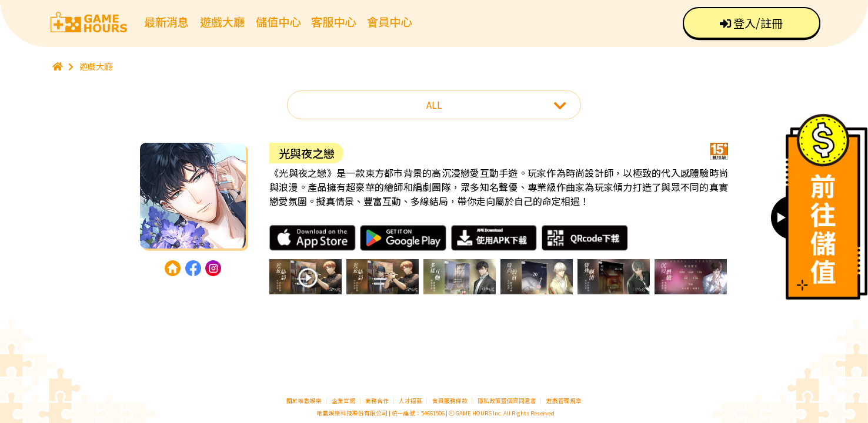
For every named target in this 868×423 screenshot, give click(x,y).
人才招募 (411, 401)
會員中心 (389, 22)
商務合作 (377, 401)
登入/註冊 (751, 23)
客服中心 (333, 22)
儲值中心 (278, 22)
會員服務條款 (450, 401)
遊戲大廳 (222, 22)
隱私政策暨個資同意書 (507, 401)
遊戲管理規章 (564, 401)
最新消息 (166, 22)
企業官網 (343, 401)
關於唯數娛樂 (304, 401)
